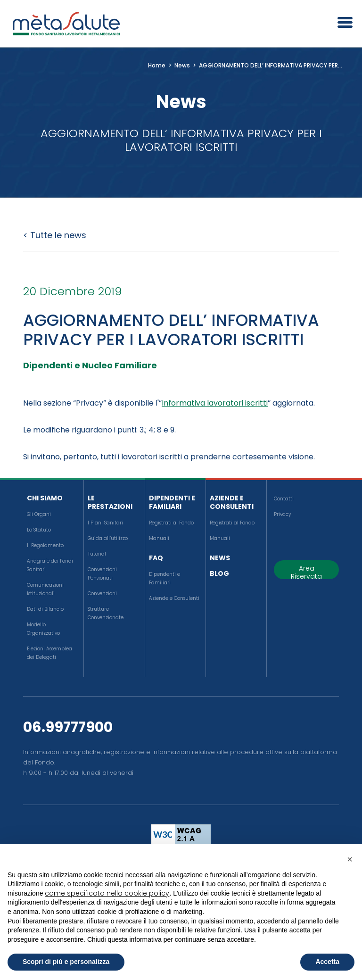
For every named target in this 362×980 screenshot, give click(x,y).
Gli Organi (39, 514)
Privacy (282, 514)
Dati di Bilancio (45, 609)
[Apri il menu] (342, 24)
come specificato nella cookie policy (107, 893)
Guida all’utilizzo (108, 538)
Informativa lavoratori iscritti (215, 403)
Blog (219, 573)
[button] (350, 859)
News (220, 558)
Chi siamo (45, 498)
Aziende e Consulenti (174, 598)
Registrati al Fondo (171, 523)
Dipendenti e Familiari (172, 502)
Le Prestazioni (110, 502)
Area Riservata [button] (306, 571)
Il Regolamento (45, 545)
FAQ (156, 558)
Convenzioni (102, 594)
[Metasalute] (66, 24)
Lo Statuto (39, 530)
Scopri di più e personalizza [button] (66, 962)
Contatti (284, 499)
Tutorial (97, 554)
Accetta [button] (327, 962)
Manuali (159, 538)
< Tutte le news (55, 235)
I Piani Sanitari (105, 523)
